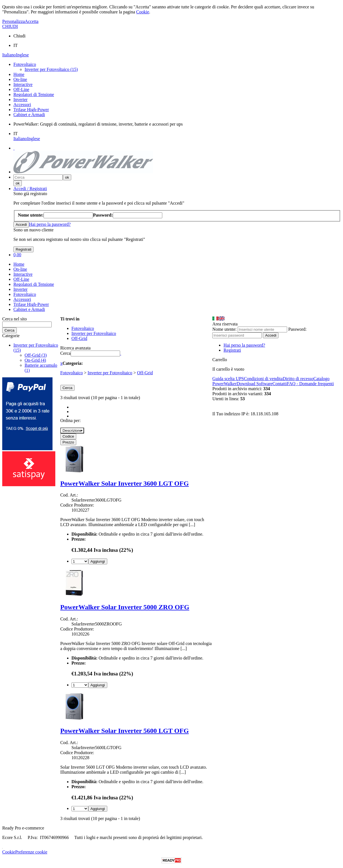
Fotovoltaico (25, 64)
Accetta (32, 21)
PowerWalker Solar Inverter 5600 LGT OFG (125, 731)
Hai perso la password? (50, 224)
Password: (297, 329)
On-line (20, 79)
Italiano (9, 55)
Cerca (65, 353)
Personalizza (14, 21)
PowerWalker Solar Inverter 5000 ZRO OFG (125, 607)
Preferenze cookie (31, 852)
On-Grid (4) (35, 360)
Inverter (21, 99)
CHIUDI (10, 26)
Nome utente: (224, 329)
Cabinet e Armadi (29, 115)
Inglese (22, 55)
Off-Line (21, 89)
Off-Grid (145, 373)
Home (19, 74)
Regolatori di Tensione (34, 94)
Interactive (23, 84)
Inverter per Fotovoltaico (110, 373)
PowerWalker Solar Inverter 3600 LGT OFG (125, 483)
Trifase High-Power (31, 110)
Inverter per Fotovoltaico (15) (51, 69)
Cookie (143, 12)
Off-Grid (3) (36, 355)
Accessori (22, 105)
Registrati (232, 350)
